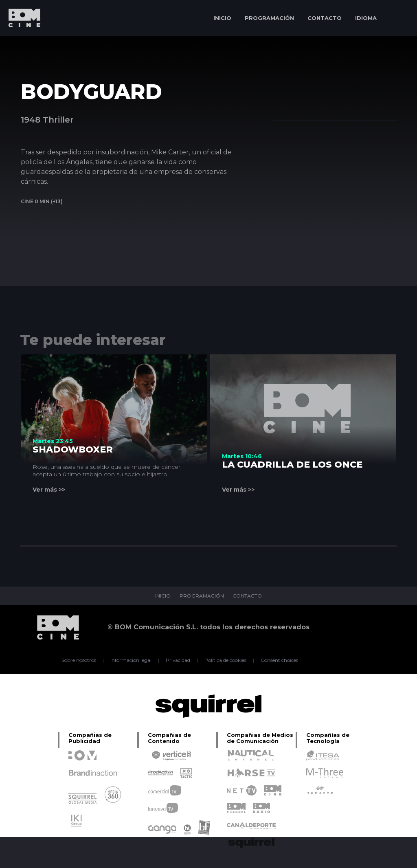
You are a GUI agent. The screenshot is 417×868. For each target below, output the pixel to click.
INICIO (222, 18)
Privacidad (178, 660)
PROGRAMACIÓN (269, 18)
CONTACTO (325, 18)
